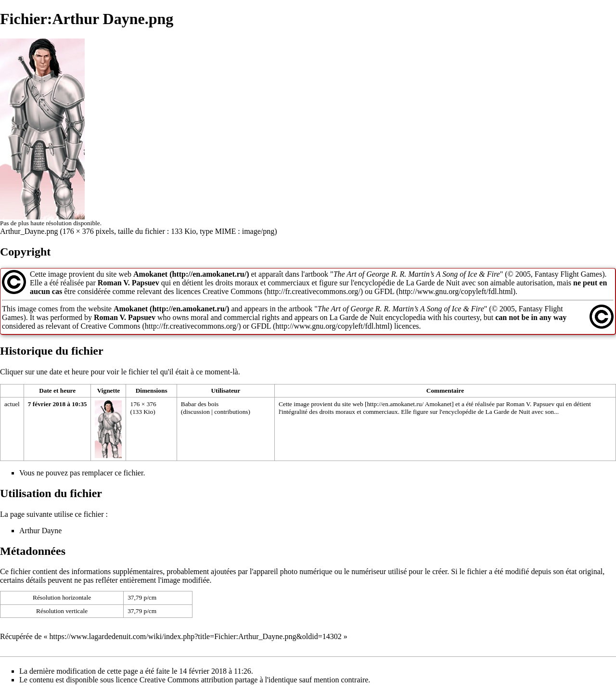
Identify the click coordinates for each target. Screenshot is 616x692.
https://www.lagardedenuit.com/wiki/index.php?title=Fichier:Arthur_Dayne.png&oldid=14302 (196, 636)
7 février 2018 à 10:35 (58, 404)
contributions (231, 412)
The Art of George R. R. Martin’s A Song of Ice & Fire (417, 274)
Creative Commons (232, 291)
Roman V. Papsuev (128, 283)
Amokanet (150, 274)
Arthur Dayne (40, 531)
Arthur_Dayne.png (29, 231)
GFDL (384, 291)
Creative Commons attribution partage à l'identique (218, 680)
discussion (196, 412)
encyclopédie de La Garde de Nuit (486, 412)
